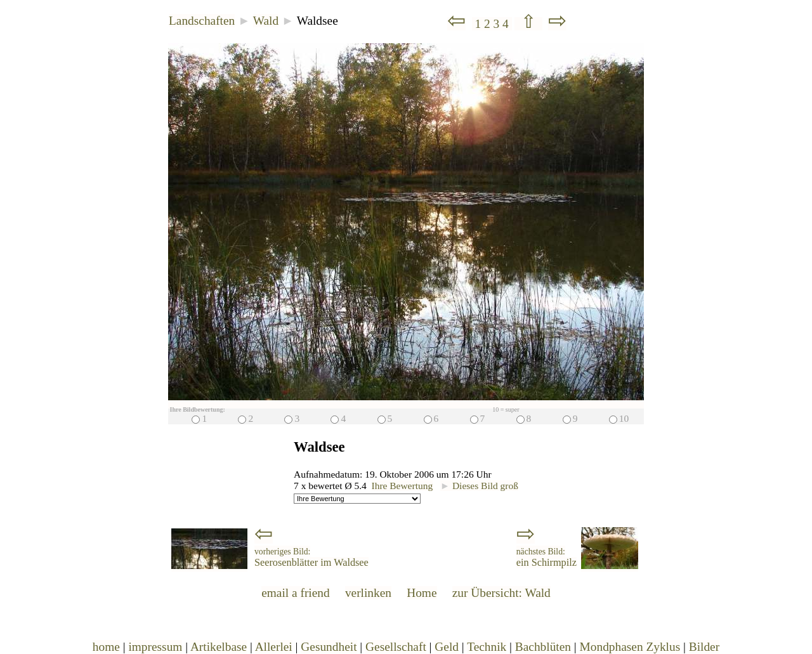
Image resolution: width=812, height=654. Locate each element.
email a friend (296, 593)
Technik (487, 647)
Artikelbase (219, 647)
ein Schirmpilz (547, 558)
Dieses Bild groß (479, 486)
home (106, 647)
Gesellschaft (396, 647)
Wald (266, 21)
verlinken (368, 593)
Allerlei (274, 647)
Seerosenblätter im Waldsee (311, 558)
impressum (155, 647)
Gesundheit (329, 647)
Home (422, 593)
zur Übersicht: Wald (501, 593)
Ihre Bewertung (403, 486)
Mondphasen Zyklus (630, 647)
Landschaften (202, 21)
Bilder (704, 647)
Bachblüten (543, 647)
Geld (447, 647)
